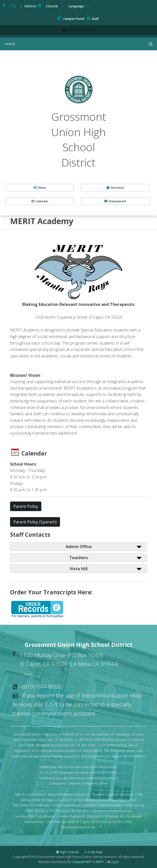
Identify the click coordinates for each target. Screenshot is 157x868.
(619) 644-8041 (79, 811)
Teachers (79, 558)
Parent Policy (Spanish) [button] (35, 522)
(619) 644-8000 (42, 686)
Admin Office (79, 547)
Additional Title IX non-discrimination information (78, 767)
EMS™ (100, 862)
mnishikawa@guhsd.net (118, 800)
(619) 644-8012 (86, 800)
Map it (28, 674)
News (40, 188)
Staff (93, 19)
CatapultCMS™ (82, 862)
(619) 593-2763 (120, 822)
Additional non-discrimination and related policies (78, 778)
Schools (56, 6)
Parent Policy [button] (26, 506)
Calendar (40, 201)
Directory (115, 188)
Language (80, 6)
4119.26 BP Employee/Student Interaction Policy (79, 772)
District (34, 6)
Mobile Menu (81, 30)
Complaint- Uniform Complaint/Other (79, 783)
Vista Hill (79, 569)
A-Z (94, 852)
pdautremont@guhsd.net (112, 811)
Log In (115, 862)
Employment (115, 201)
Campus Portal (70, 19)
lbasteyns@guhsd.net (78, 827)
